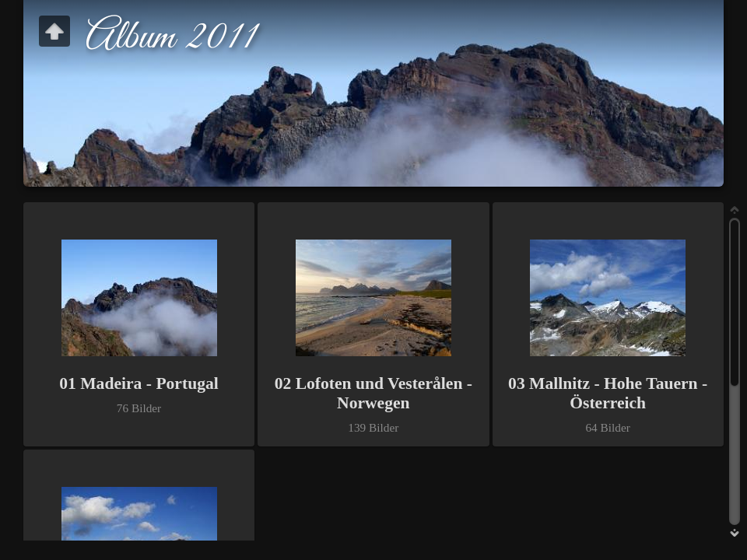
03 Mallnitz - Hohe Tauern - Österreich (608, 393)
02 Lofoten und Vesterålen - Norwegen (373, 393)
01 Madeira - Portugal (139, 383)
